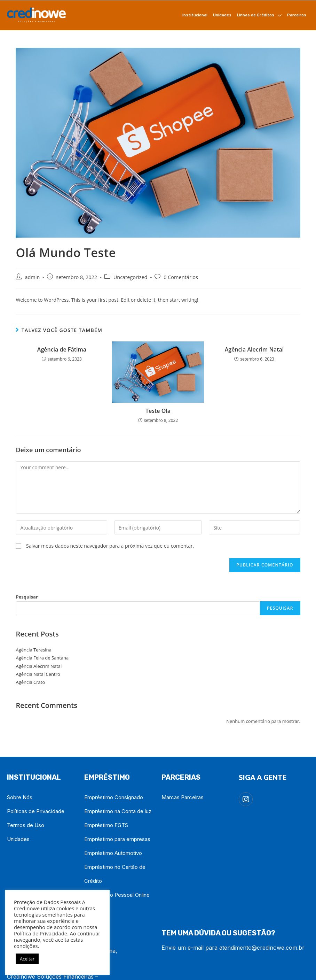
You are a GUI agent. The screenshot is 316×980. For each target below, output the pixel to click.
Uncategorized (131, 277)
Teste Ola (158, 411)
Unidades (222, 15)
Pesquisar (27, 597)
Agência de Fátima (62, 349)
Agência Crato (30, 682)
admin (32, 277)
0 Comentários (181, 277)
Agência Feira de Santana (42, 658)
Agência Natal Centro (38, 674)
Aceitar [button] (27, 959)
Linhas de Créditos (259, 16)
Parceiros (297, 15)
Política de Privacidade (41, 933)
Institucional (195, 15)
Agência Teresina (33, 650)
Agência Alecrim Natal (254, 349)
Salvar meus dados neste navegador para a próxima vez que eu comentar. (110, 546)
